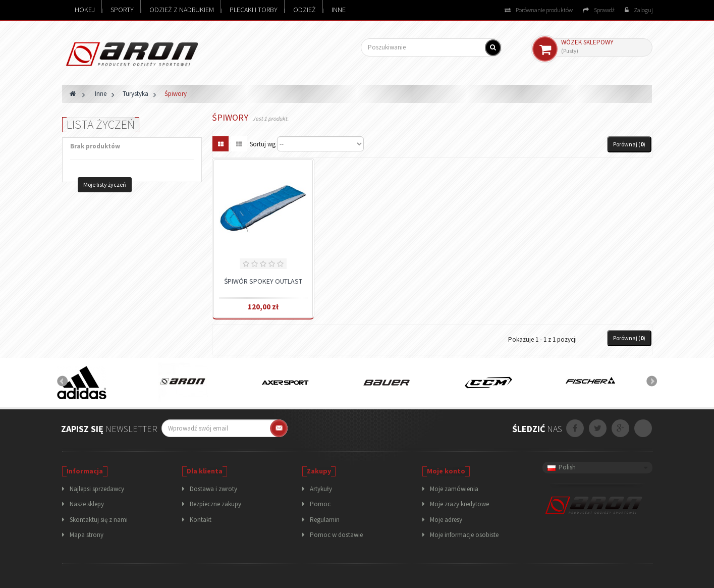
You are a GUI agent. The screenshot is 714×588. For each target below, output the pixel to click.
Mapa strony (87, 535)
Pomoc (320, 504)
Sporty (122, 10)
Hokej (85, 10)
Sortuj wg (263, 144)
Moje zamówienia (454, 489)
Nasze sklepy (87, 504)
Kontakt (201, 520)
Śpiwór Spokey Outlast (263, 281)
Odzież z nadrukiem (182, 10)
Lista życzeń (101, 124)
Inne (339, 10)
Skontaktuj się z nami (99, 520)
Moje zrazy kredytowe (459, 504)
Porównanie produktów (539, 10)
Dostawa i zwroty (213, 489)
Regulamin (325, 520)
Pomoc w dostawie (336, 535)
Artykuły (321, 489)
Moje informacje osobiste (464, 535)
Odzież (305, 10)
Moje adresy (446, 520)
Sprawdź (599, 10)
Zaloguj (639, 10)
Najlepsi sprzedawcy (97, 489)
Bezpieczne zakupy (215, 504)
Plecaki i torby (254, 10)
